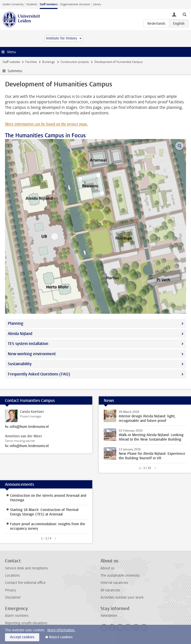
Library (97, 4)
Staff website (11, 62)
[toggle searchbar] (184, 14)
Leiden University (13, 4)
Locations (12, 575)
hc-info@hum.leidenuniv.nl (27, 427)
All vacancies (110, 590)
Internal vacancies (114, 583)
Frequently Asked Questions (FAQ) (39, 374)
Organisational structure (75, 4)
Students (32, 4)
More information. (61, 630)
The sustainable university (120, 575)
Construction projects (75, 62)
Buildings (48, 62)
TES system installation (28, 344)
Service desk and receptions (26, 568)
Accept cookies (22, 637)
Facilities (31, 62)
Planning (15, 323)
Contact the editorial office (25, 583)
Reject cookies (61, 637)
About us (107, 568)
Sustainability (20, 364)
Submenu (15, 71)
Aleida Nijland (20, 334)
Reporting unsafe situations (26, 623)
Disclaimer (13, 597)
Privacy (10, 590)
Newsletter (109, 616)
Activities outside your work (122, 597)
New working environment (32, 354)
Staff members (49, 4)
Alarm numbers (17, 616)
